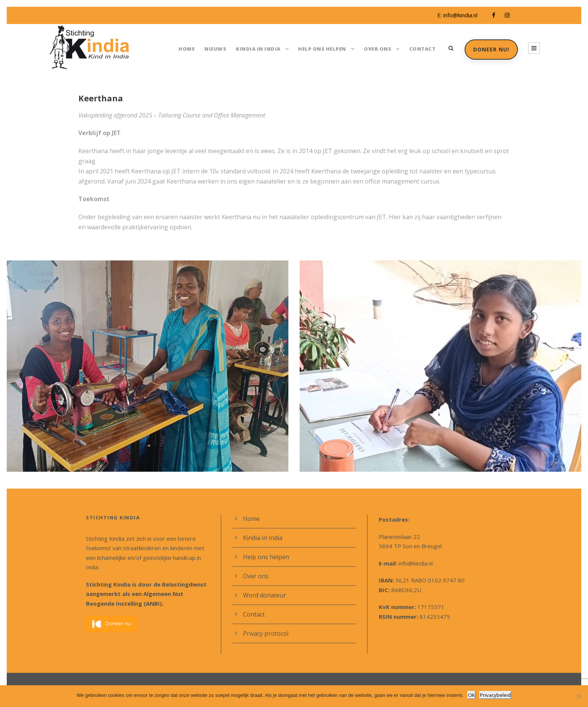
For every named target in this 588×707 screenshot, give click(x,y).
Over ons (378, 49)
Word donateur (263, 585)
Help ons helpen (322, 49)
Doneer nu (112, 605)
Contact (422, 49)
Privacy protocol (264, 623)
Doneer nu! (491, 49)
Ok (472, 695)
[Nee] (579, 696)
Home (192, 49)
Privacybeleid (495, 695)
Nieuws (220, 49)
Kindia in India (260, 49)
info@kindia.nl (459, 15)
